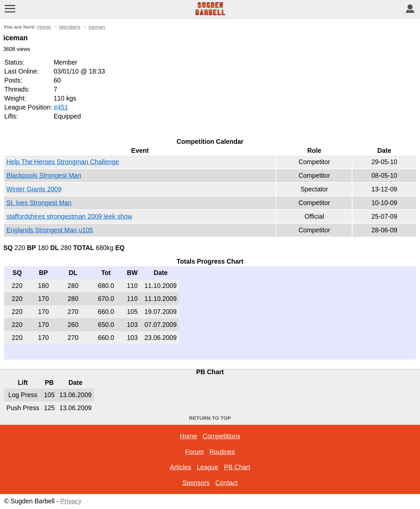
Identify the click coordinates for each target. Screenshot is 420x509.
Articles (180, 467)
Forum (194, 452)
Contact (226, 483)
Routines (222, 452)
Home (44, 27)
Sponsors (196, 483)
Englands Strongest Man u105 (50, 230)
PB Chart (237, 467)
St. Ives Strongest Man (39, 203)
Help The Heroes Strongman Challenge (63, 162)
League (208, 467)
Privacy (71, 501)
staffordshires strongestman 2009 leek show (69, 216)
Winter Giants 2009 (34, 189)
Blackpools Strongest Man (44, 175)
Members (70, 27)
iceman (97, 27)
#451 (61, 107)
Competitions (221, 436)
